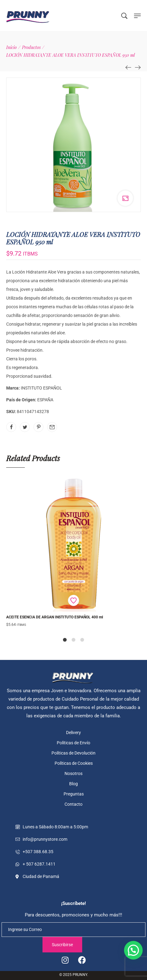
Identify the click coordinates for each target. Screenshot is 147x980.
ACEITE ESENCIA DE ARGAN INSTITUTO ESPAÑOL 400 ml (55, 617)
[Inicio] (11, 47)
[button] (133, 950)
